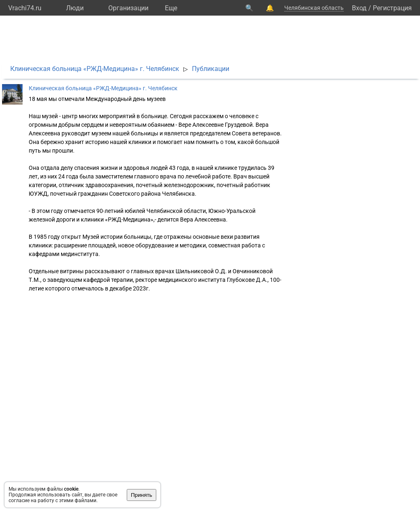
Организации (128, 8)
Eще (171, 8)
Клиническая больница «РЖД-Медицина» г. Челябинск (95, 69)
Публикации (211, 69)
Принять (142, 495)
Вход (359, 8)
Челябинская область (314, 8)
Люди (75, 8)
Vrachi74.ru (25, 8)
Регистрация (392, 8)
